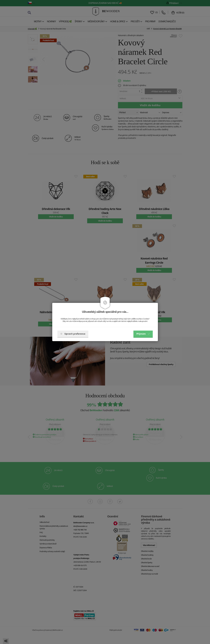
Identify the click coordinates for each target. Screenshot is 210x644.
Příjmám (143, 334)
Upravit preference (73, 334)
